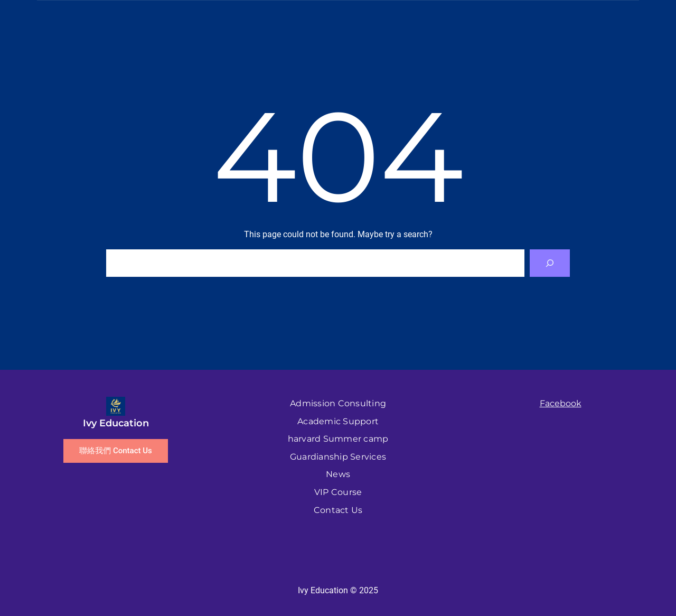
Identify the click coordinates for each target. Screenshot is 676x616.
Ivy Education (116, 423)
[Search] (550, 263)
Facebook (561, 403)
